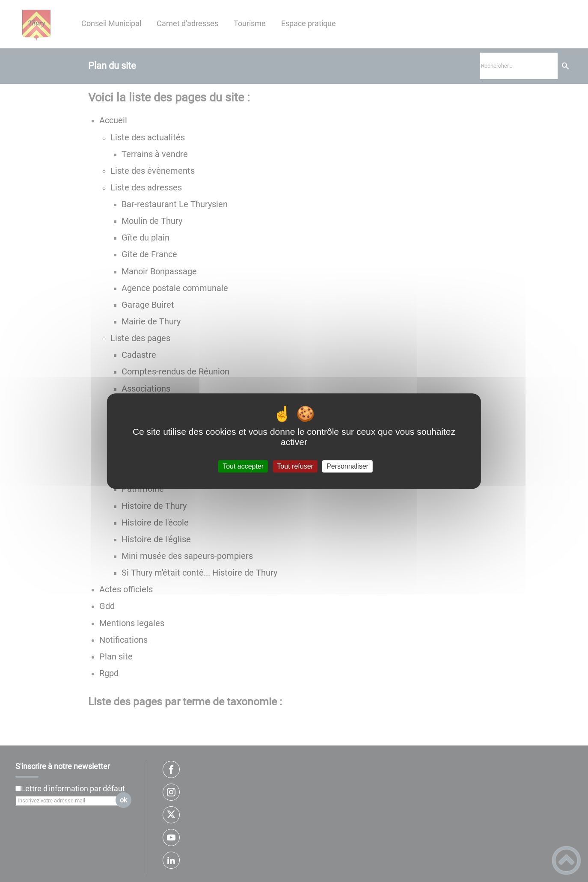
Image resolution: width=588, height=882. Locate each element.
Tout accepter (243, 466)
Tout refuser (295, 466)
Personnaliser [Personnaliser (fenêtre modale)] (347, 466)
